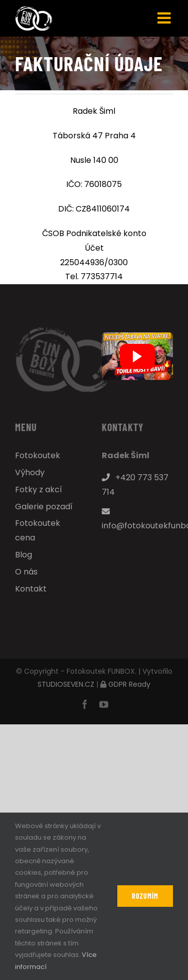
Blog (24, 555)
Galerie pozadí (44, 507)
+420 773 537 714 (135, 485)
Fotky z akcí (39, 489)
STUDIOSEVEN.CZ (66, 684)
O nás (26, 572)
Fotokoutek (38, 455)
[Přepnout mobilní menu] (165, 18)
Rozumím (145, 896)
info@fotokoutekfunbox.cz (138, 520)
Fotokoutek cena (38, 530)
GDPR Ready (129, 684)
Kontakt (31, 589)
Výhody (30, 472)
